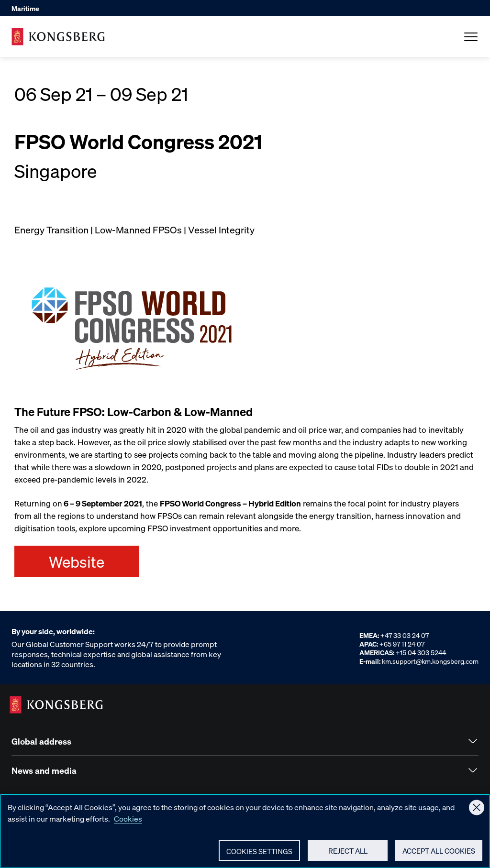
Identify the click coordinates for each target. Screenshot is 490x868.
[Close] (477, 812)
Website (77, 561)
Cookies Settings (259, 855)
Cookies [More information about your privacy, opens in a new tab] (128, 822)
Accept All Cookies (439, 855)
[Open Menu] (471, 37)
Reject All (348, 855)
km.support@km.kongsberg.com (430, 661)
